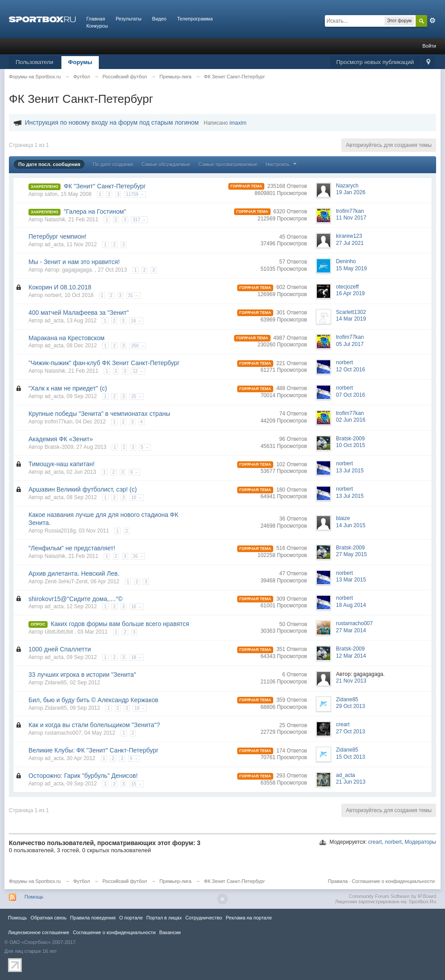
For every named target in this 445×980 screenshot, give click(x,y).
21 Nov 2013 (351, 681)
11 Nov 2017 (351, 218)
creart (375, 842)
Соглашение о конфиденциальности (393, 881)
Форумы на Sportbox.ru (35, 881)
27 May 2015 (351, 554)
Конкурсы (97, 26)
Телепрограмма (195, 19)
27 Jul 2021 (350, 243)
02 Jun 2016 (351, 420)
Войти (429, 46)
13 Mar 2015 (351, 580)
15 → (137, 784)
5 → (145, 447)
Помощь (34, 897)
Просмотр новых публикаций (375, 62)
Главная (96, 19)
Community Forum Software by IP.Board (392, 896)
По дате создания (113, 164)
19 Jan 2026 (351, 192)
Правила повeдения (93, 918)
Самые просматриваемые (228, 164)
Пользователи (34, 62)
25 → (137, 396)
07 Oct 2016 (350, 395)
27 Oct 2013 (350, 732)
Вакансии (170, 932)
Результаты (129, 19)
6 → (134, 472)
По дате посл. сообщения (49, 164)
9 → (134, 758)
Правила (338, 881)
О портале (131, 918)
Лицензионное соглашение (39, 932)
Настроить (282, 164)
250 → (138, 346)
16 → (136, 321)
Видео (159, 19)
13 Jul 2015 (350, 471)
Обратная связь (48, 918)
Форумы (80, 62)
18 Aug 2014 (351, 605)
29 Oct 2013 (350, 706)
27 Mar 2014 (351, 630)
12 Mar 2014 (351, 656)
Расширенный (433, 20)
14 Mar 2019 (351, 319)
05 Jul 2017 (350, 344)
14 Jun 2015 (351, 525)
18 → (137, 657)
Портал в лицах (164, 918)
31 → (133, 295)
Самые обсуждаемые (166, 164)
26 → (138, 556)
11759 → (135, 194)
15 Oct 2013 (350, 757)
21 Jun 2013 (351, 782)
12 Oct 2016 (350, 370)
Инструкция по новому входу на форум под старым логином (112, 122)
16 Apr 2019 (350, 293)
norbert (393, 842)
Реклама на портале (249, 918)
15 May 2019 (351, 268)
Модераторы (420, 842)
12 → (138, 371)
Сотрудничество (204, 918)
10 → (137, 498)
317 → (139, 220)
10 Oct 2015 (350, 445)
